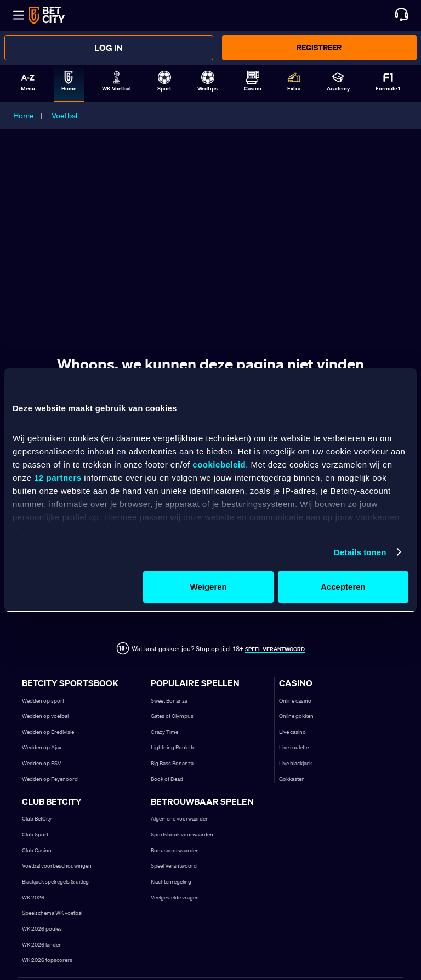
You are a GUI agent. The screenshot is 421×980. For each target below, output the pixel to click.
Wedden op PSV (42, 763)
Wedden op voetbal (45, 716)
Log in (109, 48)
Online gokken (296, 716)
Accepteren (343, 587)
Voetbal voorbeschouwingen (57, 866)
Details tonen (360, 552)
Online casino (295, 701)
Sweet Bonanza (169, 701)
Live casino (292, 732)
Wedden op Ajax (42, 747)
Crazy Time (164, 732)
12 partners (58, 478)
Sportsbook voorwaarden (182, 834)
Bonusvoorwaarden (175, 850)
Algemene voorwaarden (180, 819)
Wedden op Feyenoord (50, 779)
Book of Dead (167, 779)
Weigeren (209, 587)
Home (24, 116)
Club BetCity (37, 819)
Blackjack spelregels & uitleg (55, 882)
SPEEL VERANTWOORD (275, 649)
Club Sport (35, 834)
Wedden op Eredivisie (48, 732)
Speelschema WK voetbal (52, 913)
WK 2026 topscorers (47, 960)
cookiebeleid (219, 465)
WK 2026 (33, 898)
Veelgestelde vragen (175, 898)
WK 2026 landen (42, 945)
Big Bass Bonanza (172, 763)
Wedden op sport (43, 701)
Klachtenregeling (171, 882)
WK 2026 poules (42, 929)
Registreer (319, 47)
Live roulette (294, 747)
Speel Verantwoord (174, 866)
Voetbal (64, 116)
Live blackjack (295, 763)
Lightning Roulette (173, 747)
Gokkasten (292, 779)
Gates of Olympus (172, 716)
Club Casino (37, 850)
